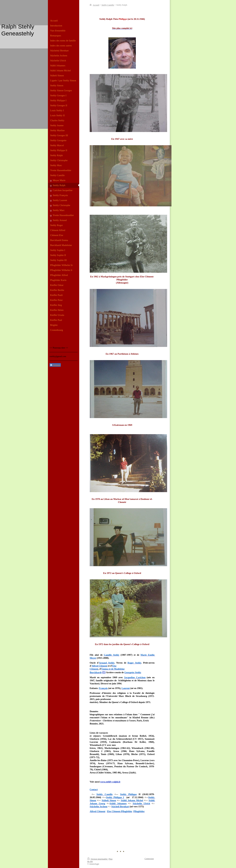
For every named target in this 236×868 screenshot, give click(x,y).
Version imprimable (98, 859)
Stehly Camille (108, 5)
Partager (55, 365)
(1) (104, 672)
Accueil (96, 5)
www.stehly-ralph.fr (110, 782)
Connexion (149, 859)
